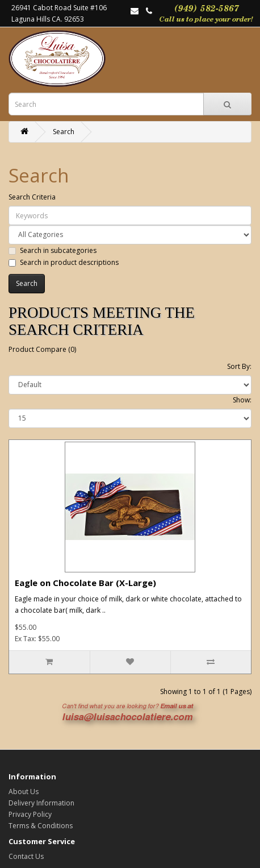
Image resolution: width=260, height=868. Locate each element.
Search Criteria (32, 197)
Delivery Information (41, 803)
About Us (24, 792)
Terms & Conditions (41, 826)
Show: (242, 400)
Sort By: (239, 366)
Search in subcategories (53, 250)
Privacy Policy (30, 814)
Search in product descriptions (64, 262)
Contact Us (26, 856)
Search (64, 132)
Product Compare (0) (42, 349)
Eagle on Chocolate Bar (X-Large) (85, 583)
